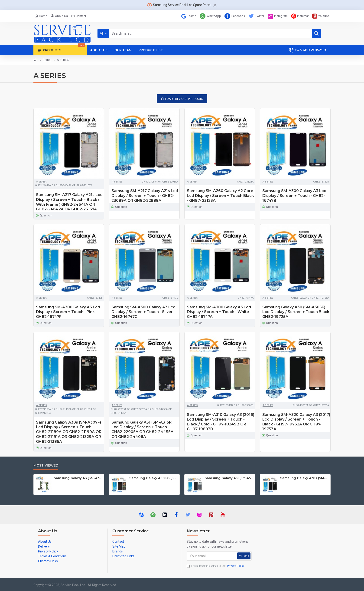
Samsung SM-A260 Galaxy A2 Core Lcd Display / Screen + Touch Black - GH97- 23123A (220, 196)
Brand (47, 60)
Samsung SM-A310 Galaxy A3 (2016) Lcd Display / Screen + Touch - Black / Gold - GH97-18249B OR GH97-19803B (221, 422)
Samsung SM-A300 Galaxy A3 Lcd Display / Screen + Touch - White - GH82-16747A (219, 312)
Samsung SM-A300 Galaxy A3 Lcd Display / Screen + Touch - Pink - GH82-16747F (68, 312)
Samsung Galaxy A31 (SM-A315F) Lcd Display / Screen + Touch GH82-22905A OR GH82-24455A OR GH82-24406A (142, 429)
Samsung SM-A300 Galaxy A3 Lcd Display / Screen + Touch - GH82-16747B (294, 196)
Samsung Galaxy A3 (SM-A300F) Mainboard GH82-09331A (78, 478)
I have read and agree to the (216, 566)
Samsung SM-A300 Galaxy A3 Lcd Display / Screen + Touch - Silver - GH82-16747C (143, 312)
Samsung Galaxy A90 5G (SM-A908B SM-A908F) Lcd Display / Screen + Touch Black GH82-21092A (154, 478)
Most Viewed (46, 465)
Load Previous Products (184, 99)
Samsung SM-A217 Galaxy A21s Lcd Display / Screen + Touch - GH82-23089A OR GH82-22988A (145, 196)
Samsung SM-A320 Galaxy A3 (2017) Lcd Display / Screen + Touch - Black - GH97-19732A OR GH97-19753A (296, 422)
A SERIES (42, 182)
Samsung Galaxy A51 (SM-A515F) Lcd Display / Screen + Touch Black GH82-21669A (229, 478)
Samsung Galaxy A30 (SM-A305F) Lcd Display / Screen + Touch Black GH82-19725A (296, 312)
